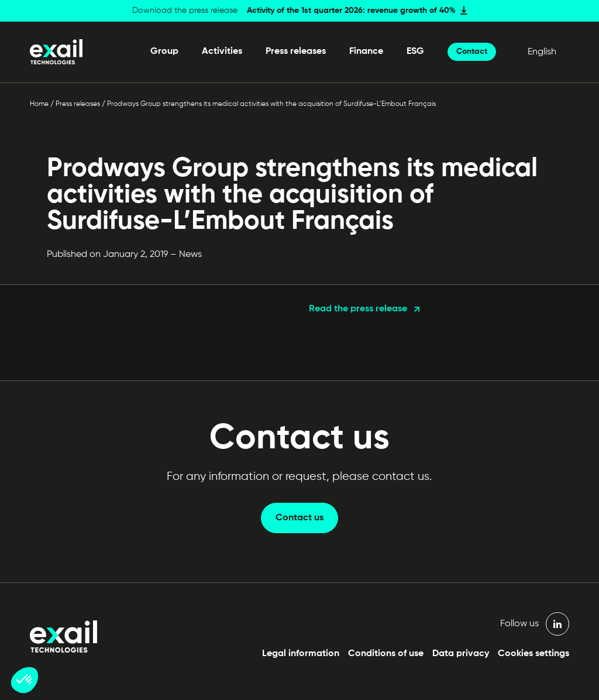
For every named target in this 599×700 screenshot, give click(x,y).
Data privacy (461, 654)
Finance (366, 52)
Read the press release (358, 309)
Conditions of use (386, 654)
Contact (472, 52)
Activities (222, 52)
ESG (415, 52)
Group (164, 52)
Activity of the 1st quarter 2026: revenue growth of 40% (351, 11)
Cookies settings (533, 654)
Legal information (301, 654)
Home (39, 104)
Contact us (299, 518)
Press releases (296, 52)
